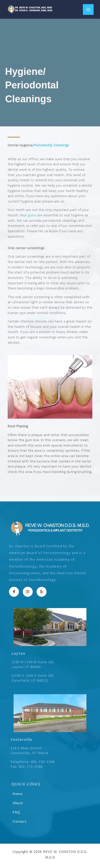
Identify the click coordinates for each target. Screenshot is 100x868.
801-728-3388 (43, 762)
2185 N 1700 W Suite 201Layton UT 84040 (33, 664)
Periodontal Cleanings (51, 145)
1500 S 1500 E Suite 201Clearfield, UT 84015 (33, 678)
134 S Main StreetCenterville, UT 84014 (29, 750)
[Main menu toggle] (88, 9)
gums (32, 215)
